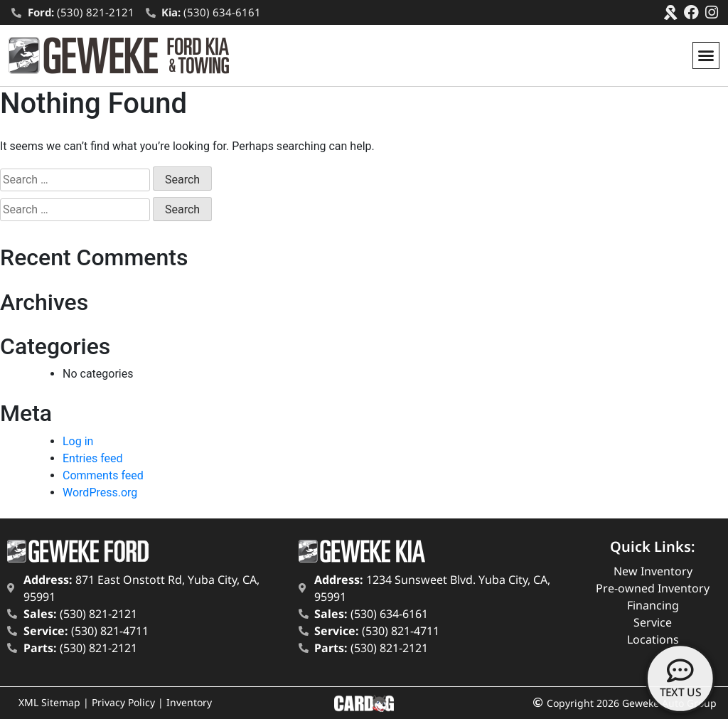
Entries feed (93, 458)
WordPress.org (100, 492)
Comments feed (103, 475)
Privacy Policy (123, 702)
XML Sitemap (49, 702)
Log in (78, 441)
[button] (706, 55)
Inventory (189, 702)
